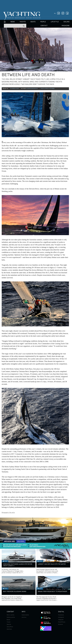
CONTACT (44, 26)
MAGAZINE (66, 26)
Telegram (61, 620)
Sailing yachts (11, 617)
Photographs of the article (8, 512)
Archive (24, 617)
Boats (8, 620)
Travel (9, 622)
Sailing (67, 22)
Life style (55, 22)
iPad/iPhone (62, 622)
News (13, 22)
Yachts (23, 22)
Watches (9, 629)
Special (9, 624)
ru (55, 13)
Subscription (25, 615)
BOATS (33, 22)
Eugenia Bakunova (32, 89)
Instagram (61, 617)
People (43, 22)
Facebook (61, 615)
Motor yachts (11, 615)
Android (60, 624)
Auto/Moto (10, 627)
